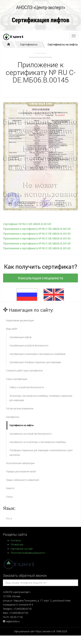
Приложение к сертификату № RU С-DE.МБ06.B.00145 (37, 229)
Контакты (16, 540)
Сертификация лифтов (40, 20)
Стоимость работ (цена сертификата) (24, 370)
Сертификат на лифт (22, 549)
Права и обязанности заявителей (22, 480)
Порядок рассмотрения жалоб (21, 471)
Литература (17, 544)
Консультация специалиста (40, 278)
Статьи (9, 497)
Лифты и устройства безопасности (27, 387)
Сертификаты (29, 44)
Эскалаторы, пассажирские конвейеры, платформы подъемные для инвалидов (41, 398)
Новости (10, 488)
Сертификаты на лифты (63, 44)
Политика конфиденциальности (28, 553)
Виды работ (12, 329)
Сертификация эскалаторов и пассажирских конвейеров (37, 354)
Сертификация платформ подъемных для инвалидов (35, 362)
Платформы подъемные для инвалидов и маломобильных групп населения (41, 452)
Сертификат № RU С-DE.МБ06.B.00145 (27, 224)
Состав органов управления (20, 408)
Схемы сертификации (17, 379)
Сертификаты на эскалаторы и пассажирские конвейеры (38, 442)
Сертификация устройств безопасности (29, 345)
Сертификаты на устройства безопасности (30, 434)
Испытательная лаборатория (20, 463)
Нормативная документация (20, 320)
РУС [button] (9, 519)
